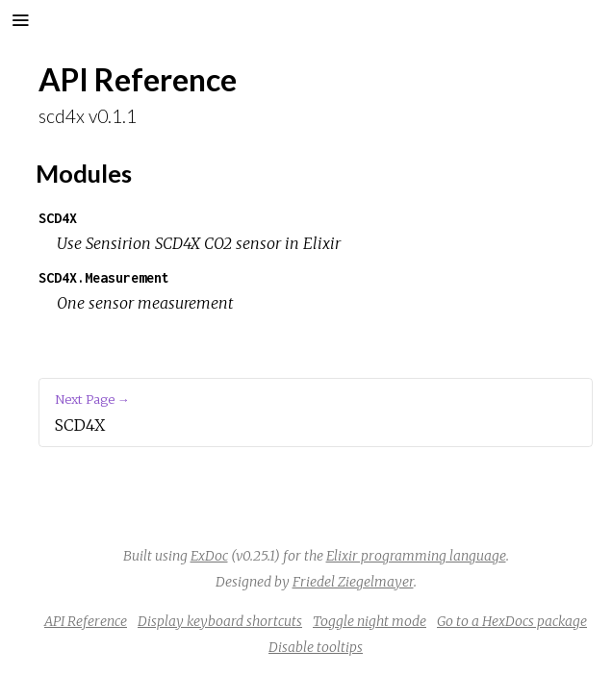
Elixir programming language (416, 556)
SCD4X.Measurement (104, 277)
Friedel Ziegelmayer (353, 582)
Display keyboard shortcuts (220, 621)
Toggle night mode (370, 621)
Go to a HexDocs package (512, 621)
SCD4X (58, 218)
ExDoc (209, 556)
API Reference (86, 621)
